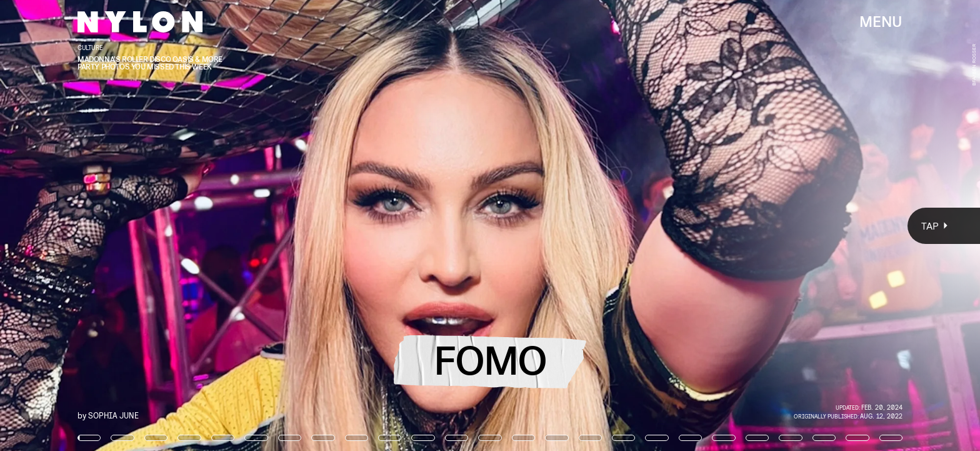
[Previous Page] (162, 226)
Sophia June (113, 415)
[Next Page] (652, 226)
